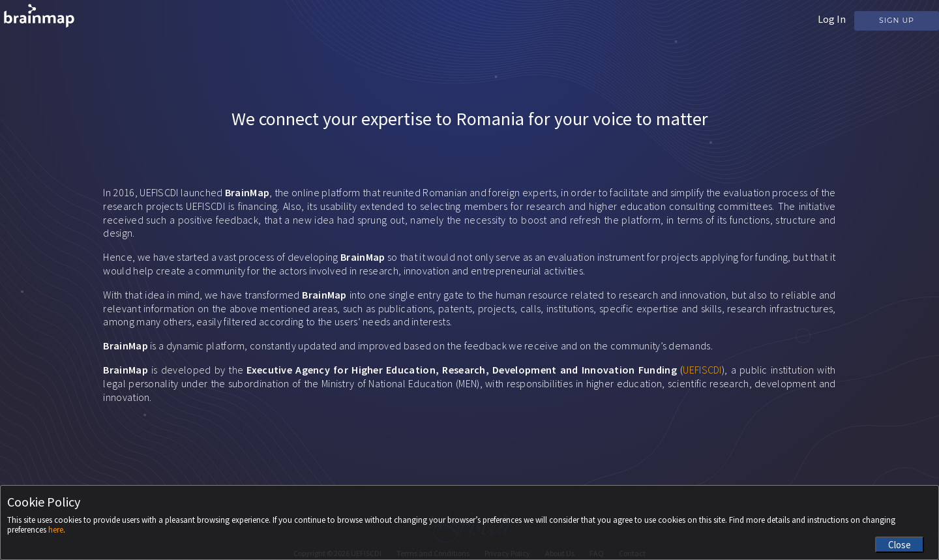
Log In (832, 19)
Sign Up (897, 20)
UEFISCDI (702, 370)
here (56, 530)
